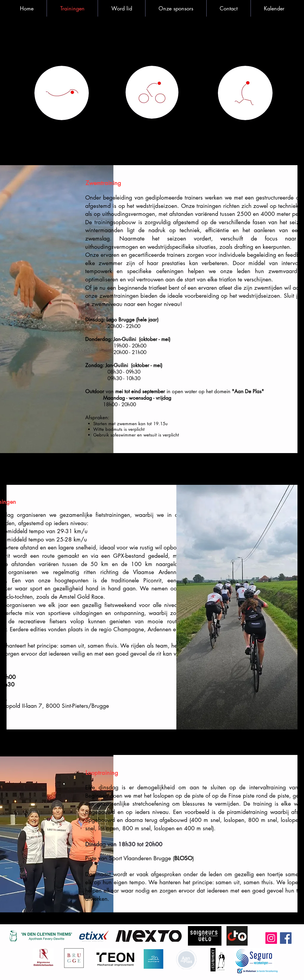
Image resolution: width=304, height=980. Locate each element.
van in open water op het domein (175, 391)
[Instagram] (271, 938)
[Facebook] (286, 938)
